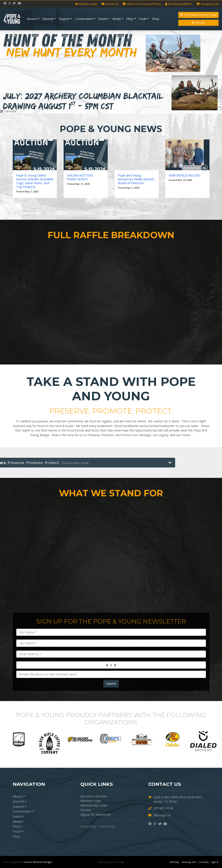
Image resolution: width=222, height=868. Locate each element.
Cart (208, 4)
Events (103, 19)
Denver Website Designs (38, 862)
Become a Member (94, 796)
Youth (143, 19)
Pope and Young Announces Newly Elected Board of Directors (136, 179)
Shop (156, 19)
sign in (215, 862)
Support (64, 19)
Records (48, 19)
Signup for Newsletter (96, 814)
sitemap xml (189, 862)
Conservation (84, 19)
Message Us (159, 815)
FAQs (130, 19)
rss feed (204, 862)
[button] (17, 72)
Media (117, 19)
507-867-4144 (160, 808)
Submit (111, 684)
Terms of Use (107, 826)
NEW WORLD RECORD (185, 175)
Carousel (8, 111)
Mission (32, 19)
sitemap (174, 862)
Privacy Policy (88, 826)
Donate (199, 23)
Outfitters (179, 4)
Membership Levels (94, 805)
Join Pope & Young (198, 15)
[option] (19, 739)
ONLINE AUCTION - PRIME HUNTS (81, 177)
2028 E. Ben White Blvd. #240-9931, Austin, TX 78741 (176, 799)
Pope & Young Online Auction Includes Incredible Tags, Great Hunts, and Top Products (35, 181)
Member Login (91, 801)
